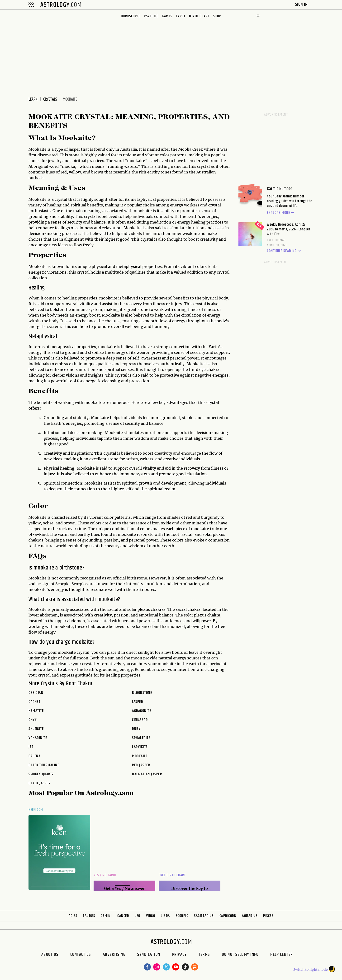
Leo (138, 916)
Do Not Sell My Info (240, 955)
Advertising (114, 955)
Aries (73, 916)
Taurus (89, 916)
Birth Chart (199, 16)
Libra (165, 916)
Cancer (123, 916)
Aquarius (250, 916)
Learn (33, 99)
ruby (136, 729)
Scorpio (182, 916)
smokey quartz (41, 774)
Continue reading (285, 251)
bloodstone (142, 693)
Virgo (151, 916)
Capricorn (228, 916)
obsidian (36, 693)
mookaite (140, 756)
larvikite (140, 747)
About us (50, 955)
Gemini (106, 916)
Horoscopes (131, 16)
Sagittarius (204, 916)
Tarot (181, 16)
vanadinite (38, 738)
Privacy (180, 955)
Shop (217, 16)
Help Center (282, 955)
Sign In (302, 4)
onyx (33, 720)
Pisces (268, 916)
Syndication (149, 955)
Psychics (151, 16)
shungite (36, 729)
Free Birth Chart (172, 875)
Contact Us (81, 955)
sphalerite (141, 738)
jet (31, 747)
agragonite (142, 711)
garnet (34, 702)
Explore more (281, 213)
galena (34, 756)
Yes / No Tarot (105, 875)
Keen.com (36, 810)
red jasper (141, 765)
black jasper (39, 783)
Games (167, 16)
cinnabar (140, 720)
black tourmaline (44, 765)
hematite (36, 711)
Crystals (50, 99)
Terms (204, 955)
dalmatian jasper (147, 774)
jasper (138, 702)
